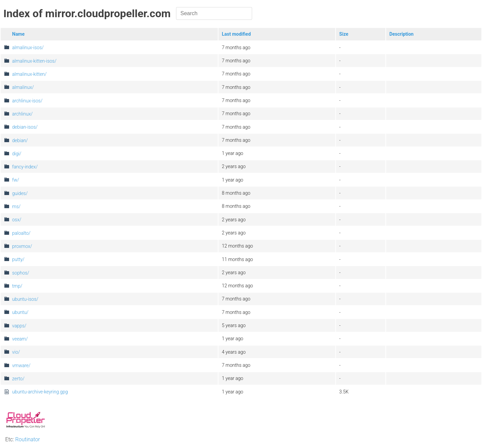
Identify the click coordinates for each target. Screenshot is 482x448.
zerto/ (18, 379)
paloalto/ (21, 233)
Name (18, 34)
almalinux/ (23, 87)
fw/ (16, 180)
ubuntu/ (20, 312)
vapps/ (19, 326)
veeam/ (20, 339)
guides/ (20, 193)
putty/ (18, 259)
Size (344, 34)
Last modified (236, 34)
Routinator (27, 439)
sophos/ (21, 273)
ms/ (16, 206)
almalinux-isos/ (28, 47)
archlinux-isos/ (27, 101)
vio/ (16, 352)
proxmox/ (22, 246)
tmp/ (17, 286)
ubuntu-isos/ (25, 299)
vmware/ (21, 365)
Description (402, 34)
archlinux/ (22, 114)
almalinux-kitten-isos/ (34, 61)
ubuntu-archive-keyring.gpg (40, 392)
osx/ (17, 220)
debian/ (20, 140)
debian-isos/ (25, 127)
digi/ (17, 154)
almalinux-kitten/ (29, 74)
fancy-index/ (25, 167)
